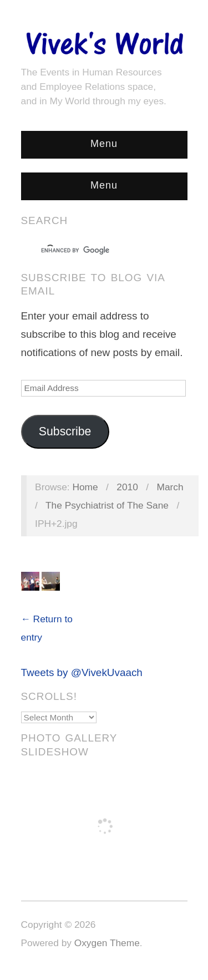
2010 (127, 487)
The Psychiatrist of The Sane (107, 505)
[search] (94, 251)
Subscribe (65, 431)
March (170, 487)
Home (85, 487)
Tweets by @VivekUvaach (82, 672)
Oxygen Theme (107, 943)
